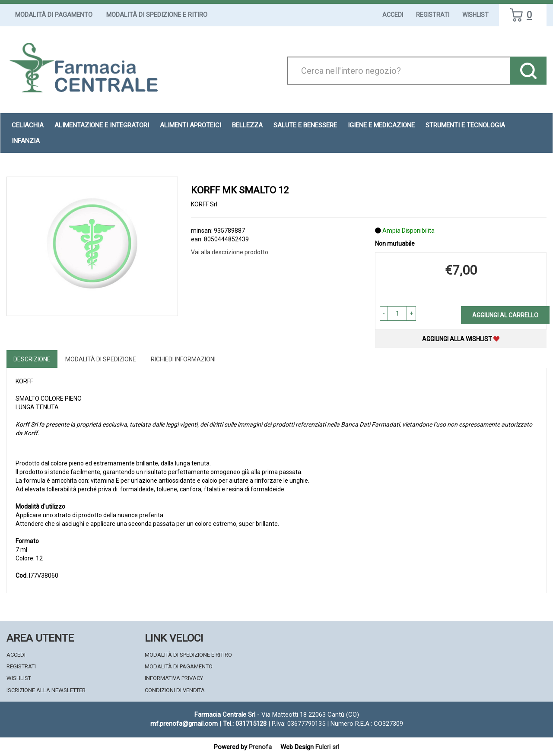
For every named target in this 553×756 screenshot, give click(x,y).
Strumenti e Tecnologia (465, 125)
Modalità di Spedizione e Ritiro (157, 15)
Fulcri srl (327, 747)
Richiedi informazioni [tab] (183, 359)
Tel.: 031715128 (245, 724)
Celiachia (28, 125)
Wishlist (475, 15)
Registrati (433, 15)
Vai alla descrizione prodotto (230, 252)
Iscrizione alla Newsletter (46, 690)
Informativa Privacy (174, 678)
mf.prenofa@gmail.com (184, 724)
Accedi (393, 15)
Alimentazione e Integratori (102, 125)
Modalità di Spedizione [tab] (101, 359)
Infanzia (26, 141)
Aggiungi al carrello (505, 315)
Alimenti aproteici (191, 125)
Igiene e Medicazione (381, 125)
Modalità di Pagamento (54, 15)
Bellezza (247, 125)
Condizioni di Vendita (175, 690)
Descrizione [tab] (32, 359)
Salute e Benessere (305, 125)
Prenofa (260, 747)
